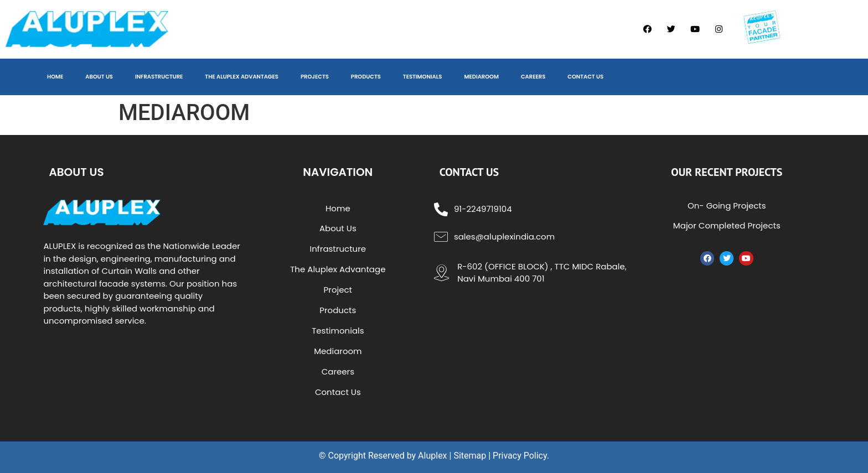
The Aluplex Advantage (338, 269)
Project (338, 290)
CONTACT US (585, 77)
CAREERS (533, 77)
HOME (55, 77)
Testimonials (338, 331)
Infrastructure (338, 249)
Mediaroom (338, 351)
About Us (338, 228)
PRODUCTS (366, 77)
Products (338, 310)
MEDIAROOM (481, 77)
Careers (338, 371)
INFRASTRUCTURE (159, 77)
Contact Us (338, 392)
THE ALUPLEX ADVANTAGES (242, 77)
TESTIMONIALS (423, 77)
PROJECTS (315, 77)
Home (338, 208)
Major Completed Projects (727, 225)
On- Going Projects (727, 206)
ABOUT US (99, 77)
